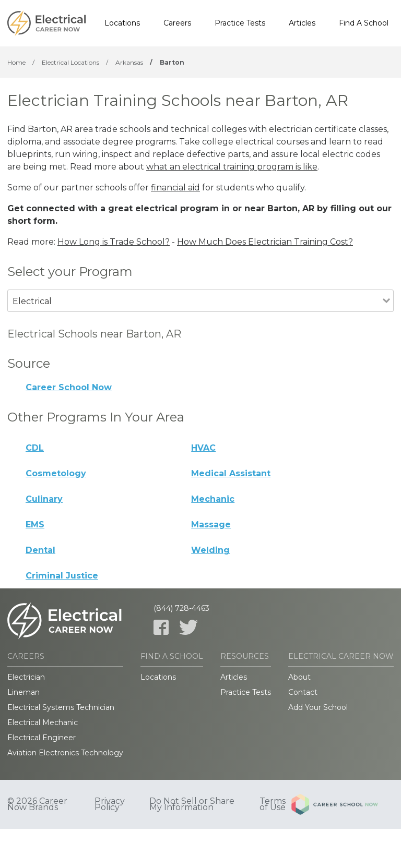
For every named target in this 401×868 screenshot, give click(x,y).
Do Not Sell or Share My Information (192, 804)
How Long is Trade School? (114, 242)
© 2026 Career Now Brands (37, 804)
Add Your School (318, 707)
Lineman (23, 692)
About (299, 677)
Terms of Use (273, 804)
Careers (177, 23)
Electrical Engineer (42, 738)
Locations (122, 23)
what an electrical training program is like (232, 167)
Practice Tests (240, 23)
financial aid (175, 188)
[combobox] (195, 315)
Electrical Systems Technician (61, 707)
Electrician (26, 677)
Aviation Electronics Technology (65, 753)
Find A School (364, 23)
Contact (303, 692)
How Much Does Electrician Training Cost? (265, 242)
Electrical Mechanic (43, 722)
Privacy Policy (110, 804)
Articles (302, 23)
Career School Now (69, 387)
